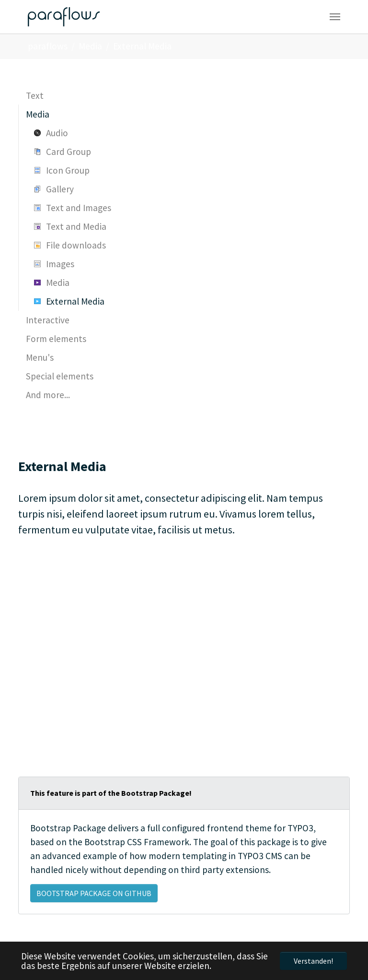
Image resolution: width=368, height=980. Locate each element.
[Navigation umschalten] (335, 17)
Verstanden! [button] (313, 961)
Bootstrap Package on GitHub (94, 893)
